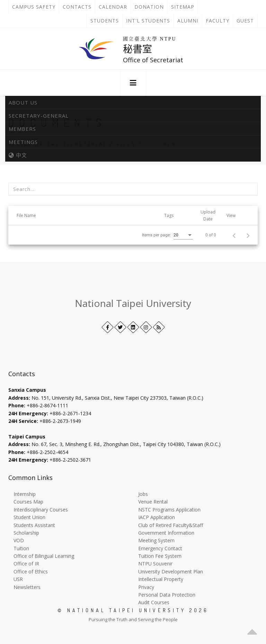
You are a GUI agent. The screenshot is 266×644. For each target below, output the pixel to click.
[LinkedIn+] (133, 327)
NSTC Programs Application (169, 510)
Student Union (29, 517)
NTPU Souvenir (155, 564)
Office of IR (26, 564)
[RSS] (159, 327)
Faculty (218, 21)
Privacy (146, 587)
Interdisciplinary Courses (41, 510)
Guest (245, 21)
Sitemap (183, 7)
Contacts (79, 7)
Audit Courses (154, 602)
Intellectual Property (161, 579)
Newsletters (27, 587)
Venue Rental (153, 502)
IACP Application (157, 517)
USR (18, 579)
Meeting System (156, 540)
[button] (133, 83)
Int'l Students (148, 21)
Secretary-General (39, 116)
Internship (25, 494)
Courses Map (28, 502)
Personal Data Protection (167, 595)
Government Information (166, 533)
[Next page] (248, 235)
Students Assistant (34, 525)
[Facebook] (108, 327)
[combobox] (183, 235)
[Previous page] (234, 235)
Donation (151, 7)
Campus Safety (34, 7)
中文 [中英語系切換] (18, 155)
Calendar (113, 7)
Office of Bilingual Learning (44, 556)
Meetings (23, 142)
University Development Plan (171, 572)
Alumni (188, 21)
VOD (19, 540)
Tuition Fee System (160, 556)
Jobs (143, 494)
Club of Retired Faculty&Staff (171, 525)
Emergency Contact (160, 548)
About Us (23, 102)
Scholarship (26, 533)
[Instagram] (146, 327)
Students (105, 21)
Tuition (21, 548)
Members (22, 129)
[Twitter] (120, 327)
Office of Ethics (31, 572)
